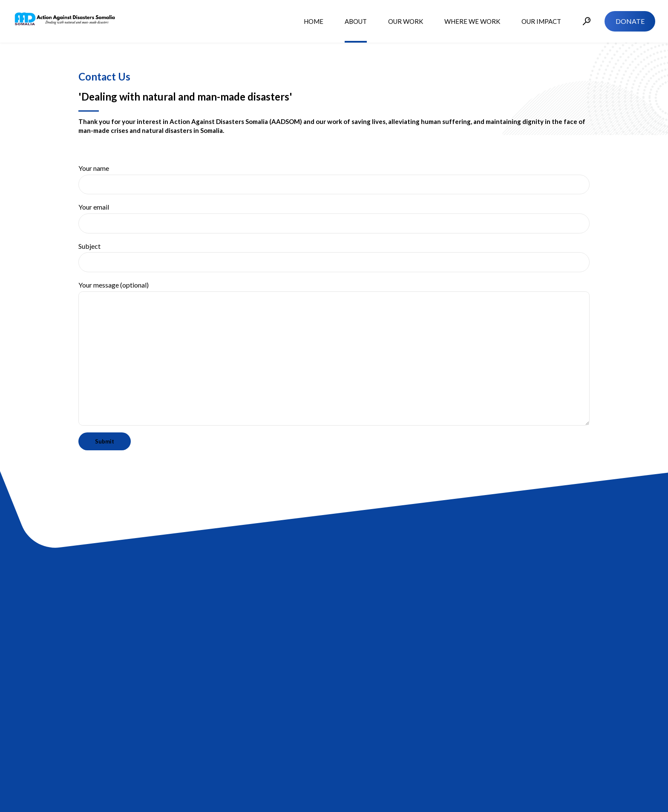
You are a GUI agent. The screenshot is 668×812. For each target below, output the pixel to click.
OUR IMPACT (541, 21)
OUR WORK (406, 21)
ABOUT (356, 21)
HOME (314, 21)
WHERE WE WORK (472, 21)
